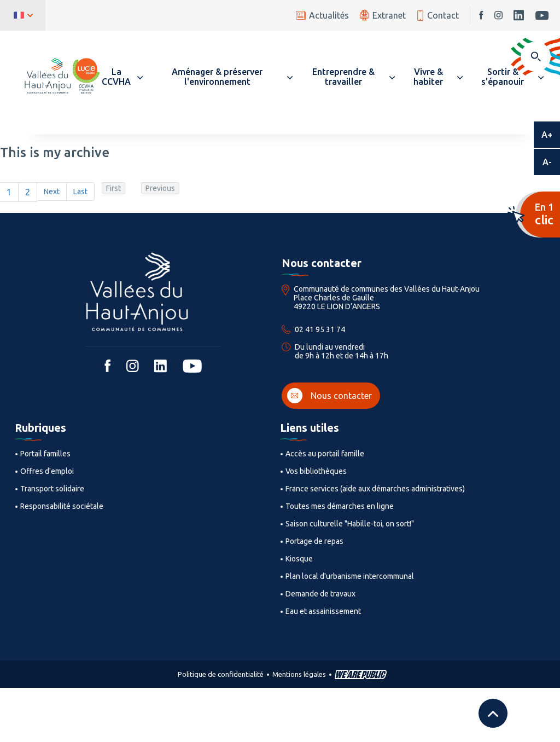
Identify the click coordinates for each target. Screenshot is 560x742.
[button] (121, 77)
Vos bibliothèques (316, 471)
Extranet (383, 15)
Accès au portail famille (325, 454)
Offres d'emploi (47, 471)
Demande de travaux (320, 594)
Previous (160, 188)
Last (80, 192)
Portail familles (45, 454)
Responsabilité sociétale (62, 506)
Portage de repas (314, 541)
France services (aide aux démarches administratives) (375, 489)
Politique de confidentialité (221, 674)
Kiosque (299, 559)
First (113, 188)
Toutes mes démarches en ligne (340, 506)
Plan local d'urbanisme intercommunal (350, 576)
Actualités (322, 15)
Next (52, 192)
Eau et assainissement (323, 611)
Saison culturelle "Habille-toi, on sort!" (350, 524)
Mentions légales (299, 674)
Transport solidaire (52, 489)
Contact (438, 16)
